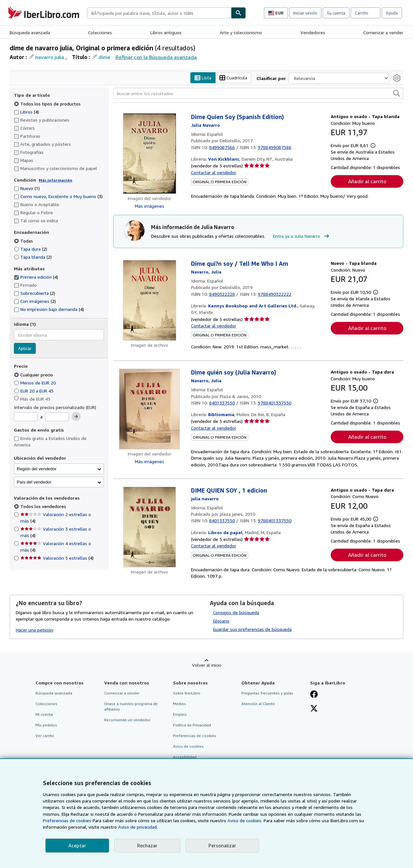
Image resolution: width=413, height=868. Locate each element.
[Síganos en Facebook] (314, 695)
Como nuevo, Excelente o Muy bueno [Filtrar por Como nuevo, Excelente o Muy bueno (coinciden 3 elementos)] (58, 197)
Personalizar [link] (222, 845)
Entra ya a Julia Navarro (302, 236)
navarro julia (50, 57)
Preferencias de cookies (67, 820)
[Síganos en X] (314, 709)
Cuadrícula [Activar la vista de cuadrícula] (233, 78)
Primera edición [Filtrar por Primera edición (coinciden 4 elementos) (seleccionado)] (36, 277)
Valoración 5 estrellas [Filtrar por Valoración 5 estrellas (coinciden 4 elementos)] (57, 558)
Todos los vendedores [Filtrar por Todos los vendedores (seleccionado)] (44, 507)
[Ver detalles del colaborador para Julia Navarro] (206, 125)
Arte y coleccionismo (241, 32)
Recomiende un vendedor (127, 720)
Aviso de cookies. (245, 820)
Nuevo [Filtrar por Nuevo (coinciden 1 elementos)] (27, 189)
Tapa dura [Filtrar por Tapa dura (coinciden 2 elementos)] (30, 249)
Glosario (221, 621)
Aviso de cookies (188, 747)
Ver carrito (45, 736)
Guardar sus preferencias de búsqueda (252, 629)
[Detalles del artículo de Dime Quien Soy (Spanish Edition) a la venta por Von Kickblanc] (150, 154)
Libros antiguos (166, 32)
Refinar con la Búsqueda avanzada (156, 57)
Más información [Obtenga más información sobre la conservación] (55, 180)
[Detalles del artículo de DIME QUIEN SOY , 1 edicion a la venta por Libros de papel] (150, 527)
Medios (180, 704)
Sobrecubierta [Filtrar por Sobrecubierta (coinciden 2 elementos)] (35, 293)
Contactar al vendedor (214, 172)
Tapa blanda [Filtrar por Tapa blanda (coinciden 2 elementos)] (33, 257)
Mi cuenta (44, 714)
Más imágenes (150, 206)
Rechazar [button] (147, 845)
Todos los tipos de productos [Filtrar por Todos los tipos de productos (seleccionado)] (48, 104)
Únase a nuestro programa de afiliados (131, 706)
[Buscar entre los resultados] (258, 94)
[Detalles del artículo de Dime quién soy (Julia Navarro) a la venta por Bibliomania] (150, 409)
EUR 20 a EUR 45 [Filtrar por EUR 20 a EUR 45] (34, 391)
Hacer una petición (35, 630)
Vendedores (313, 32)
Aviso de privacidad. (138, 827)
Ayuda (392, 13)
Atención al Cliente (258, 704)
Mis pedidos (46, 725)
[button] (397, 94)
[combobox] (159, 13)
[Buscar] (238, 13)
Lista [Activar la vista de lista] (203, 78)
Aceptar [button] (77, 845)
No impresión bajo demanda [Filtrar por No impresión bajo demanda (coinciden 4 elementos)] (49, 309)
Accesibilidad (185, 757)
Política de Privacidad (192, 725)
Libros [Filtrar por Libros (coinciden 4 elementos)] (26, 112)
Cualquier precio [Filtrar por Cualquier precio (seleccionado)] (34, 375)
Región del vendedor (37, 469)
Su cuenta (336, 13)
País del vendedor (34, 482)
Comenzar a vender (383, 32)
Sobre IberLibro (187, 693)
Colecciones (100, 32)
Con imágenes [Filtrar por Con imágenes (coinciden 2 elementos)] (35, 301)
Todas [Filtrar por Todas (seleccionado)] (24, 241)
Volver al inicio (207, 665)
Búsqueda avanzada (30, 32)
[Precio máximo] (57, 417)
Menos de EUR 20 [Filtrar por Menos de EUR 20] (35, 383)
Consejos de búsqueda (236, 612)
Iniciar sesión (305, 13)
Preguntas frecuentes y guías (267, 693)
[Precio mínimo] (26, 417)
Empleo (180, 714)
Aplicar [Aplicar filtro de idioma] (25, 349)
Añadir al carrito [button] (367, 182)
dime (104, 57)
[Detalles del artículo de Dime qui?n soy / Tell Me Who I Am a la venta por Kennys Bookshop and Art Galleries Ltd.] (150, 301)
